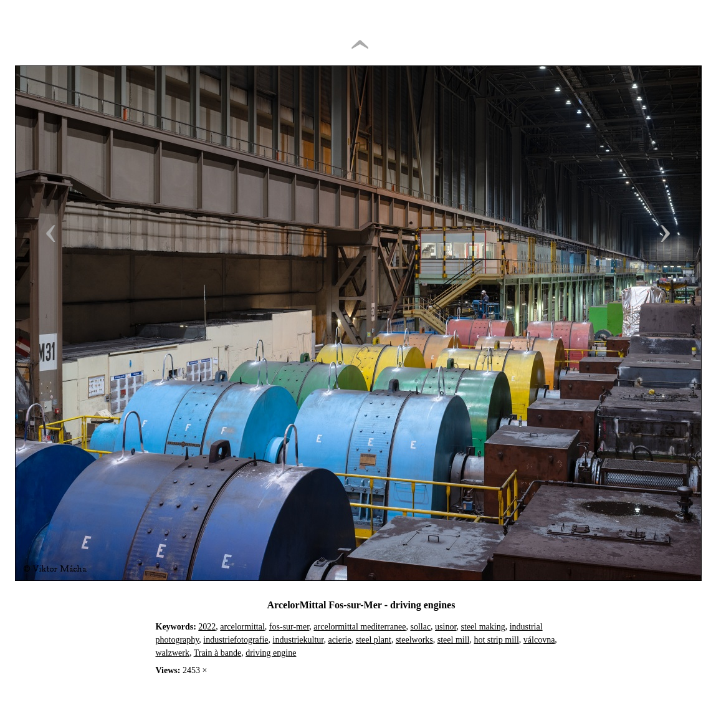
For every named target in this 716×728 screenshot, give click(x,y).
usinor (446, 627)
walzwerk (173, 653)
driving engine (271, 653)
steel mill (454, 640)
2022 (207, 627)
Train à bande (217, 653)
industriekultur (298, 640)
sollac (420, 627)
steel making (483, 627)
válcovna (539, 640)
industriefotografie (236, 640)
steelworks (414, 640)
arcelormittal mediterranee (360, 627)
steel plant (374, 640)
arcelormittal (242, 627)
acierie (339, 640)
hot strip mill (496, 640)
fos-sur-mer (289, 627)
